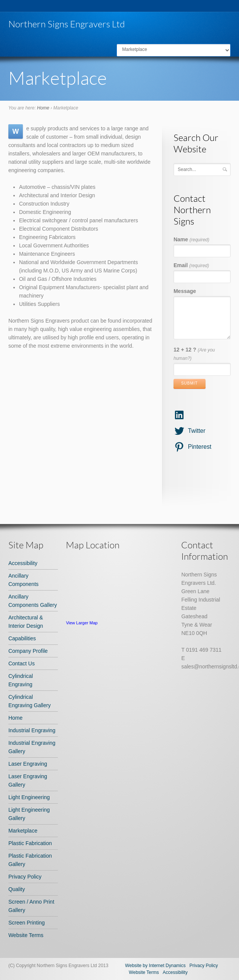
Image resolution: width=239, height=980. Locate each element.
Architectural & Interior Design (26, 622)
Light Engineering (29, 797)
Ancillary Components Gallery (33, 601)
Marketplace (23, 831)
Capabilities (22, 638)
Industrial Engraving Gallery (32, 747)
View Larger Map (82, 623)
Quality (17, 889)
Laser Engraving (28, 764)
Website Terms (26, 935)
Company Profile (28, 651)
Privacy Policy (25, 877)
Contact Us (22, 663)
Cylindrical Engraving (21, 680)
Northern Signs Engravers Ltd (67, 24)
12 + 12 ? (194, 354)
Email (191, 265)
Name (191, 239)
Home (43, 108)
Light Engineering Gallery (29, 814)
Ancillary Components (23, 580)
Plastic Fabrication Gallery (30, 860)
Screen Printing (27, 923)
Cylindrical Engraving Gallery (29, 701)
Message (185, 291)
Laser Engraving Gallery (28, 781)
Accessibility (23, 563)
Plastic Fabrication (30, 843)
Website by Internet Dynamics (155, 966)
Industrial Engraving (32, 730)
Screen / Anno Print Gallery (31, 906)
